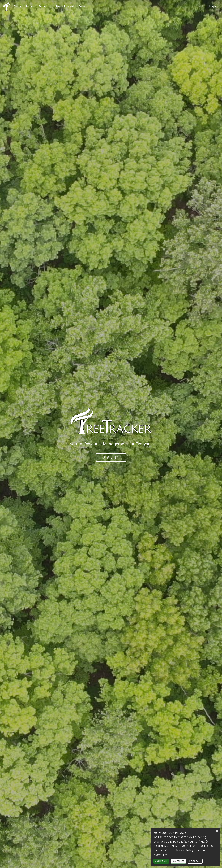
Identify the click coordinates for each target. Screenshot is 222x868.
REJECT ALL (195, 861)
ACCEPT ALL (161, 861)
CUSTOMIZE (178, 861)
